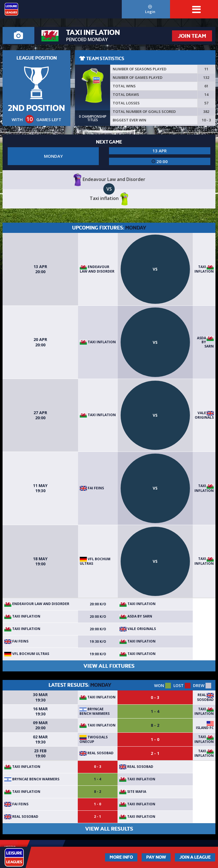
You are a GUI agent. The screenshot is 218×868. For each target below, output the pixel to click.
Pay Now (156, 857)
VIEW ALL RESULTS (109, 829)
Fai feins (92, 488)
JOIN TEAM (192, 36)
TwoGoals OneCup (94, 739)
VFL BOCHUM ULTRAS (95, 561)
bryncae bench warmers (95, 711)
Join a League (195, 857)
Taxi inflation (204, 269)
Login (150, 10)
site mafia (133, 792)
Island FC (205, 728)
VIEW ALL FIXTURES (109, 666)
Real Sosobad (205, 697)
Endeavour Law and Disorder (97, 269)
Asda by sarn (205, 342)
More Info (121, 857)
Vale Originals (204, 415)
